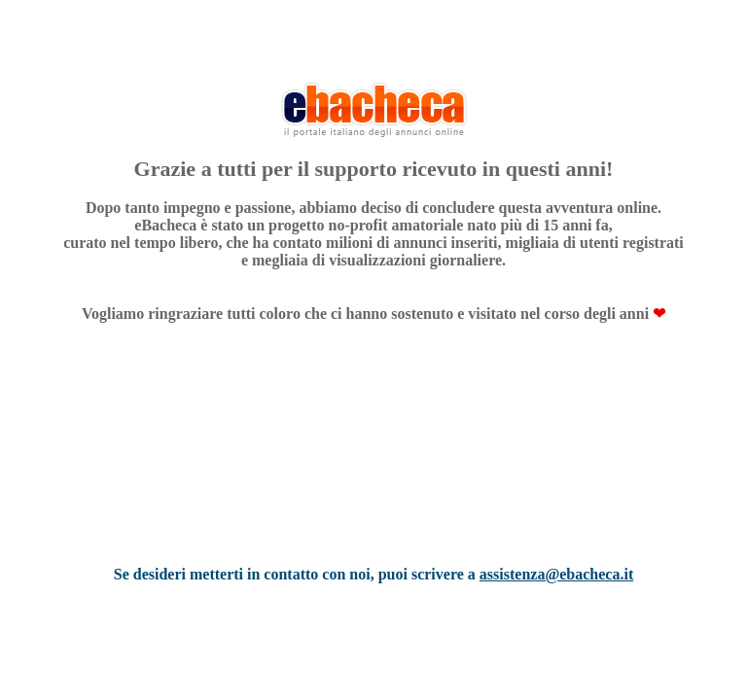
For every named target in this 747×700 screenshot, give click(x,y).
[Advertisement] (373, 470)
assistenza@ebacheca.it (556, 574)
